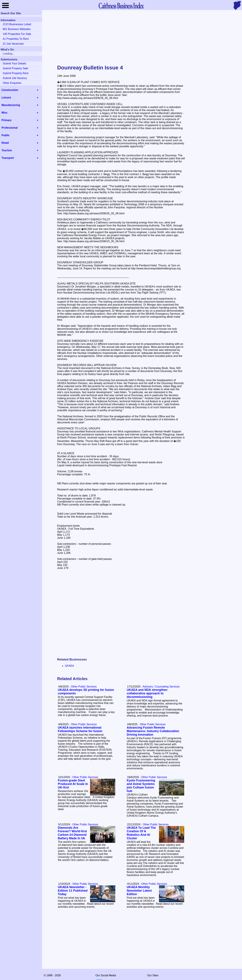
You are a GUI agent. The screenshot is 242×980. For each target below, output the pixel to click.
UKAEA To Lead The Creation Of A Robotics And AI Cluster (141, 833)
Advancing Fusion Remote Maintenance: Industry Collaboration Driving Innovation (153, 731)
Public (6, 135)
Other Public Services (84, 687)
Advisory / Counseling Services (161, 687)
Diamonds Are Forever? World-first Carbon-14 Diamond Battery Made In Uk (72, 833)
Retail (5, 143)
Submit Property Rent (16, 73)
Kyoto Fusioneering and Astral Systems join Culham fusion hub (141, 786)
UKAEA (69, 666)
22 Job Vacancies (13, 44)
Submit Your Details (14, 63)
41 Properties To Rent (16, 39)
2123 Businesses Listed (17, 24)
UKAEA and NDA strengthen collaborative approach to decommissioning (147, 693)
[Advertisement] (121, 38)
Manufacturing (11, 105)
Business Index (121, 5)
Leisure (6, 98)
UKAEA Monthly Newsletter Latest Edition (139, 891)
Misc (5, 113)
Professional (10, 128)
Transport (8, 158)
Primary (7, 120)
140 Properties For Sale (17, 34)
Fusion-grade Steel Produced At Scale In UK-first (73, 784)
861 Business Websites (17, 29)
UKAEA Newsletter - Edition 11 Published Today (73, 891)
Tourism (7, 150)
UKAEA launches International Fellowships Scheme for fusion (80, 729)
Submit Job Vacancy (15, 78)
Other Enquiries (12, 83)
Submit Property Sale (15, 68)
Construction (10, 90)
